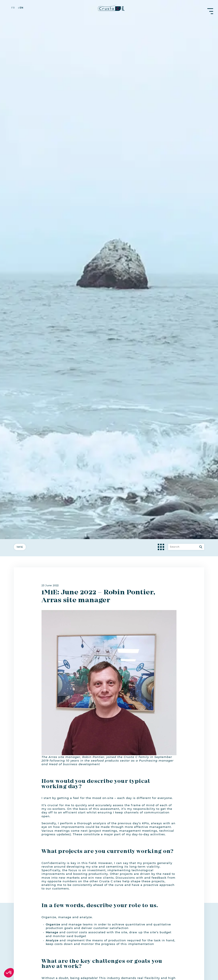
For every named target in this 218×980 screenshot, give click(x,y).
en (22, 8)
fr (13, 8)
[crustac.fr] (109, 8)
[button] (9, 973)
